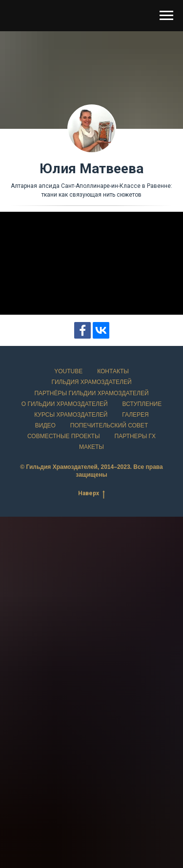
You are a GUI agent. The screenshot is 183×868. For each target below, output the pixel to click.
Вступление (142, 404)
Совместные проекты (64, 436)
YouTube (68, 371)
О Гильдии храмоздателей (65, 404)
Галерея (135, 415)
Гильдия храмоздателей (91, 382)
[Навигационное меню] (166, 16)
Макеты (91, 447)
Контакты (113, 371)
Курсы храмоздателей (71, 415)
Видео (45, 425)
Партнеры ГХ (135, 436)
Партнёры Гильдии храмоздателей (91, 393)
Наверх (91, 494)
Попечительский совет (109, 425)
